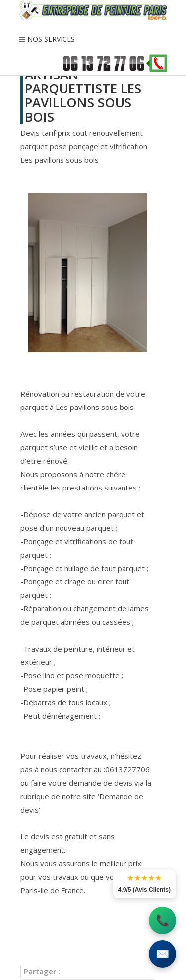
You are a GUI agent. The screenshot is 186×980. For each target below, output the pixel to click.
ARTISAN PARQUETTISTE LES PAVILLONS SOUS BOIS (83, 95)
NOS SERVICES (51, 39)
